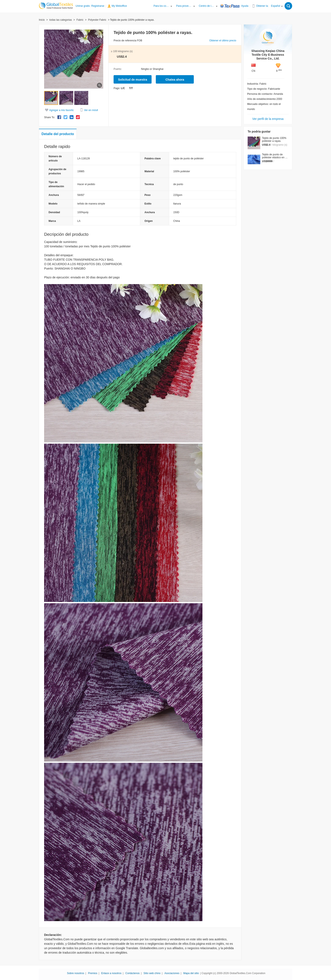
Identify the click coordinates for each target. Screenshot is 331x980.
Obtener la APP (264, 6)
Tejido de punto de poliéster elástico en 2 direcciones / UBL (274, 157)
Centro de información (207, 6)
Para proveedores (184, 6)
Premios (93, 973)
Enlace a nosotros (111, 973)
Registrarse (98, 6)
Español (276, 6)
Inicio (42, 20)
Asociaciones (172, 973)
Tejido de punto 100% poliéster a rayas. (274, 140)
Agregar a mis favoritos (62, 110)
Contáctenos (132, 973)
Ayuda (245, 6)
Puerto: (118, 69)
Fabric (80, 20)
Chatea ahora (175, 80)
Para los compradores (161, 6)
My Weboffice (119, 6)
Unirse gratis (83, 6)
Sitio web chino (152, 973)
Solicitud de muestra (133, 80)
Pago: (117, 88)
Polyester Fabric (97, 20)
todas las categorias (61, 20)
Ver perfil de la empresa (268, 119)
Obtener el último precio (223, 41)
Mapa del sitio (191, 973)
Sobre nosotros (75, 973)
